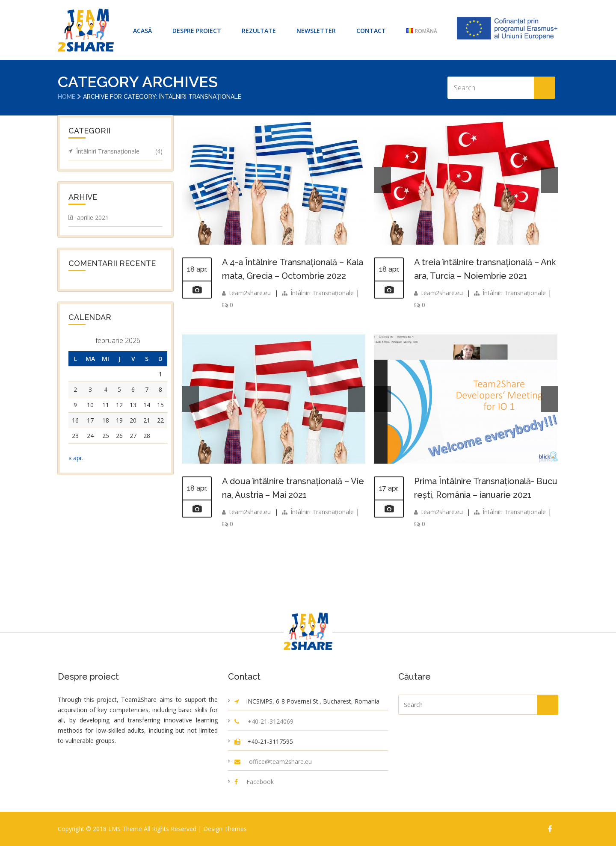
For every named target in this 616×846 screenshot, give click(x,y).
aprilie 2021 (93, 217)
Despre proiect (197, 31)
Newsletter (316, 31)
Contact (371, 31)
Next (549, 180)
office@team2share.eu (280, 762)
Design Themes (225, 829)
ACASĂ (142, 31)
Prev (382, 180)
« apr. (76, 458)
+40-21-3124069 (271, 721)
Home (67, 97)
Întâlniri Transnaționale (322, 293)
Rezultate (259, 31)
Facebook (260, 782)
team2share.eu (250, 293)
